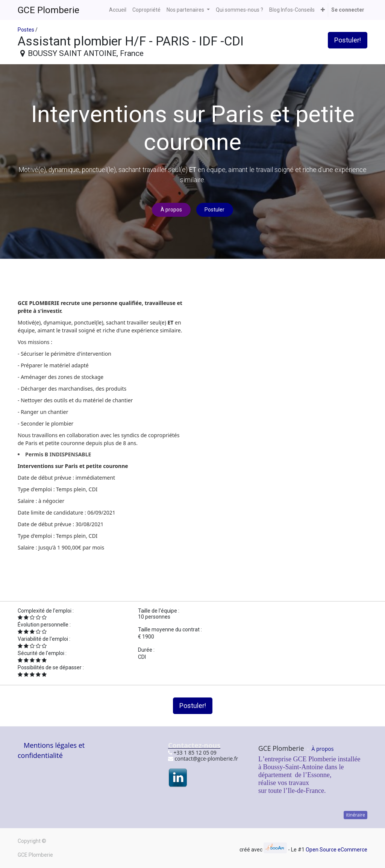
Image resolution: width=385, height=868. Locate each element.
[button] (323, 10)
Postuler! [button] (348, 40)
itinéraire (355, 815)
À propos (171, 210)
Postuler (214, 210)
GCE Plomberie (49, 10)
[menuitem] (118, 10)
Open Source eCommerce (336, 850)
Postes (26, 30)
